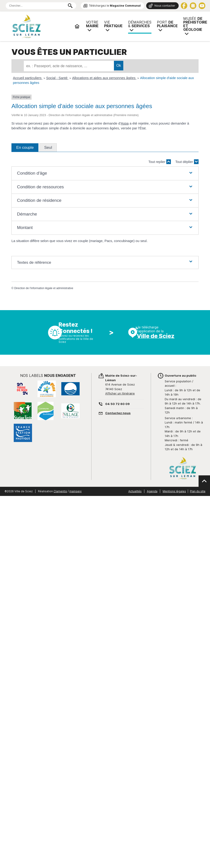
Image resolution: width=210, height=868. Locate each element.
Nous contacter (165, 6)
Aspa (125, 123)
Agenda (152, 491)
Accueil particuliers (28, 78)
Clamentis (60, 491)
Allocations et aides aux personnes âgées (104, 78)
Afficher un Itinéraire (120, 393)
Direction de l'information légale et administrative (44, 288)
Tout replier (160, 162)
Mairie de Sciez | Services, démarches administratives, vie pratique (41, 26)
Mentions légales (174, 491)
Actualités (135, 491)
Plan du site (198, 491)
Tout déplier (187, 162)
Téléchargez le (115, 6)
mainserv (75, 491)
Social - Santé (57, 78)
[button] (105, 173)
